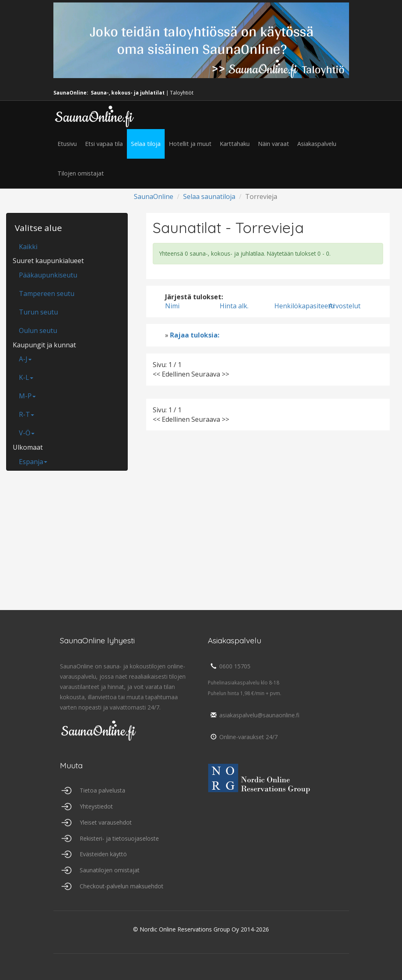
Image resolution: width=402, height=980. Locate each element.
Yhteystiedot (96, 806)
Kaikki (28, 247)
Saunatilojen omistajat (110, 870)
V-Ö (27, 433)
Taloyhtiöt (182, 93)
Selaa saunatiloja (209, 196)
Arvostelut (345, 306)
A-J (25, 359)
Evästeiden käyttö (103, 854)
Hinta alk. (234, 306)
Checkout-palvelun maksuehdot (122, 886)
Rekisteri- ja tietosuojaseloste (119, 838)
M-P (27, 396)
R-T (26, 414)
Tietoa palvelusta (102, 790)
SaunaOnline (154, 196)
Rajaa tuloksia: (195, 335)
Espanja (33, 462)
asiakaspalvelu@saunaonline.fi (254, 715)
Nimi (172, 306)
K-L (26, 377)
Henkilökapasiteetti (304, 306)
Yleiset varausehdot (106, 822)
